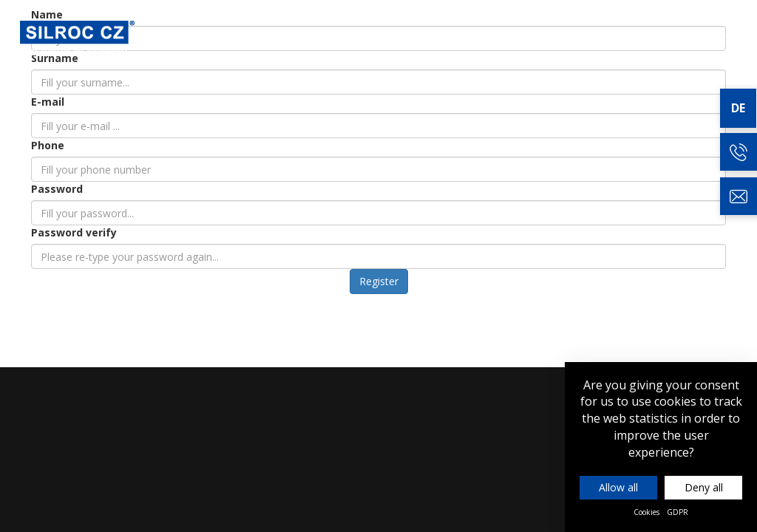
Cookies (646, 512)
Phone (48, 145)
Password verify (74, 232)
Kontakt (708, 38)
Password (57, 189)
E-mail (48, 102)
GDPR (678, 512)
